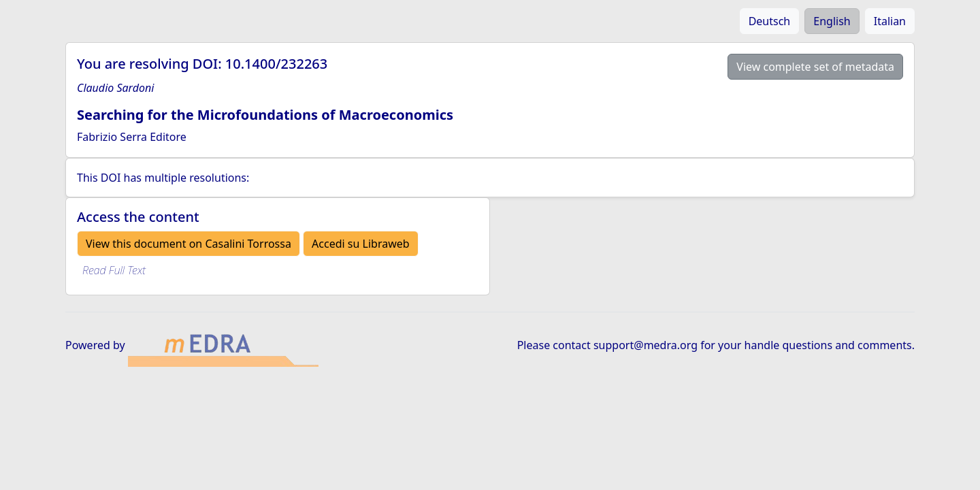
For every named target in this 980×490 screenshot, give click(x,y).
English (832, 21)
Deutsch (770, 21)
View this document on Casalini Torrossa (189, 244)
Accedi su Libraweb (361, 244)
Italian (890, 21)
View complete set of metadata (815, 67)
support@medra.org (646, 345)
